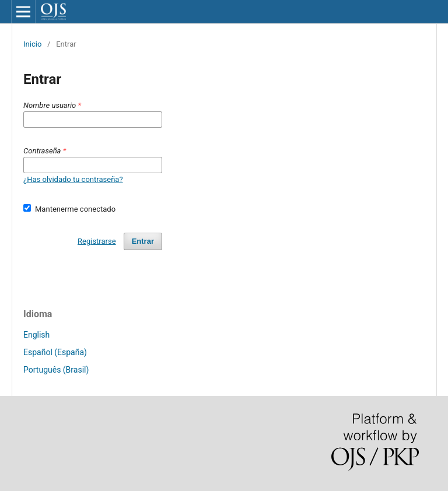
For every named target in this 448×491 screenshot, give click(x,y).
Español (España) (55, 352)
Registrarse (97, 241)
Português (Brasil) (56, 370)
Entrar (143, 241)
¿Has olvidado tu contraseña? (73, 179)
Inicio (32, 44)
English (36, 335)
